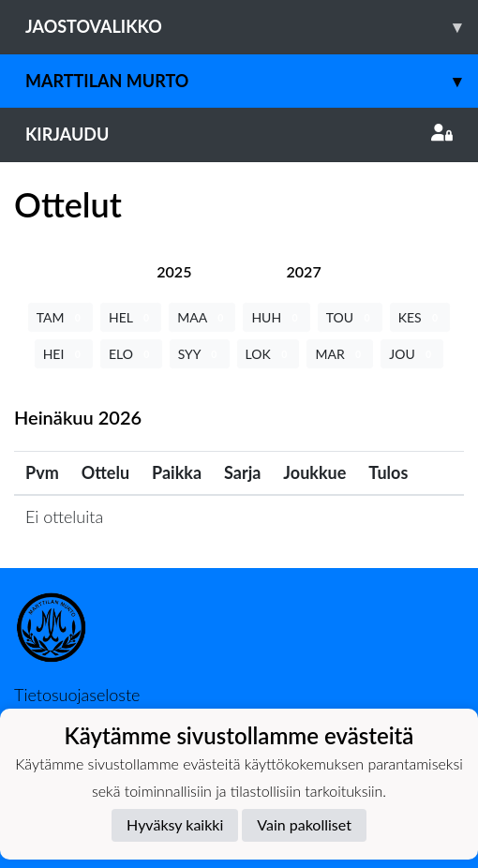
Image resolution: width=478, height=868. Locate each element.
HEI (64, 354)
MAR (340, 354)
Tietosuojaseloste (77, 695)
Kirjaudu (239, 134)
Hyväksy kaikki (175, 824)
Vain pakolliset (304, 824)
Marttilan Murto (252, 81)
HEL (131, 317)
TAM (60, 317)
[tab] (174, 271)
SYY (200, 354)
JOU (412, 354)
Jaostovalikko (252, 27)
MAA (202, 317)
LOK (269, 354)
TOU (350, 317)
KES (420, 317)
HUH (276, 317)
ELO (131, 354)
